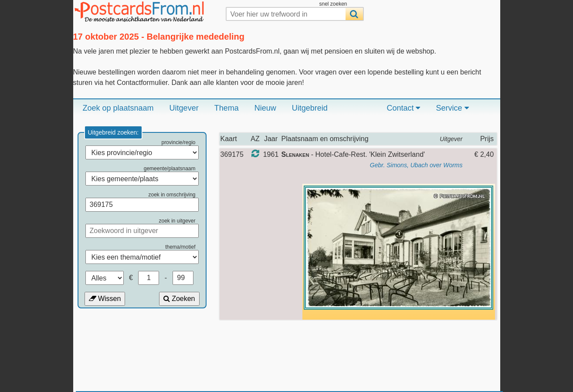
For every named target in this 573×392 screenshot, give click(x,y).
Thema (227, 108)
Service (452, 108)
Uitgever (184, 108)
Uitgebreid (310, 108)
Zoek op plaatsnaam (118, 108)
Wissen (105, 299)
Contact (403, 108)
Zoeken (179, 299)
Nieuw (265, 108)
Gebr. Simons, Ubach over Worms (416, 165)
